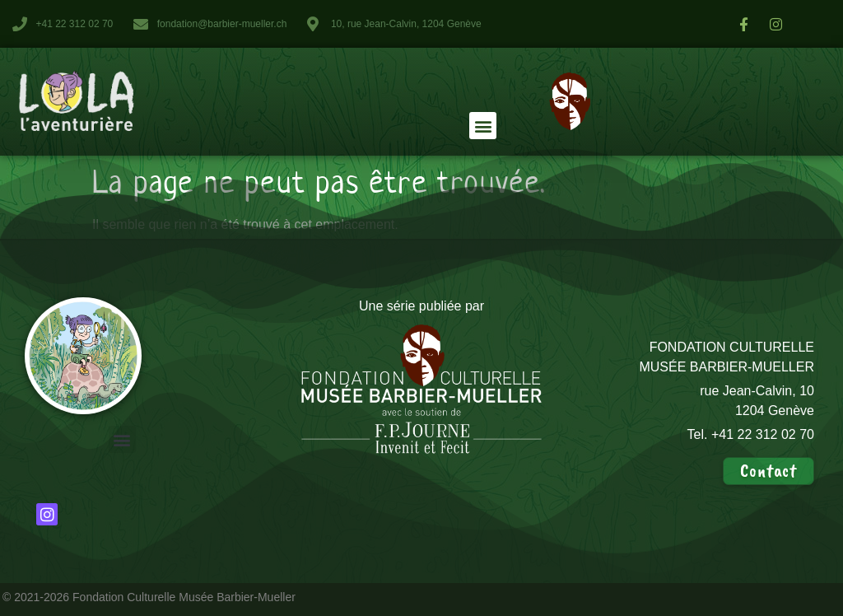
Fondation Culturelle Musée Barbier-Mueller (184, 597)
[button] (483, 126)
